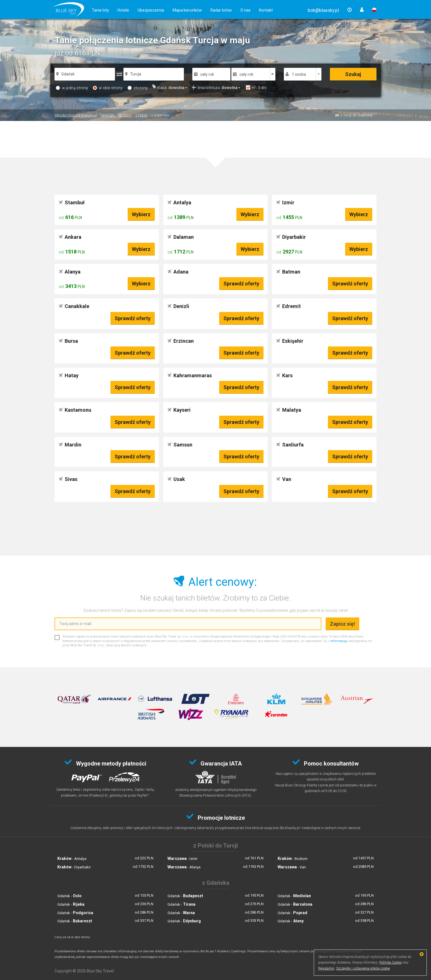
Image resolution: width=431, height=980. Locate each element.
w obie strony (108, 88)
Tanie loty (100, 10)
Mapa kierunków (187, 10)
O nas (245, 10)
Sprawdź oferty (241, 284)
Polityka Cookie (390, 962)
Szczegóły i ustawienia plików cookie (363, 968)
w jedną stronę (72, 88)
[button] (323, 10)
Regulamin (326, 968)
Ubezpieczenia (151, 10)
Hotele (123, 10)
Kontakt (266, 10)
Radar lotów (221, 10)
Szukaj (353, 74)
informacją (339, 641)
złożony (138, 88)
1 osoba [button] (299, 74)
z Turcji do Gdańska (356, 115)
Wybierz (141, 214)
